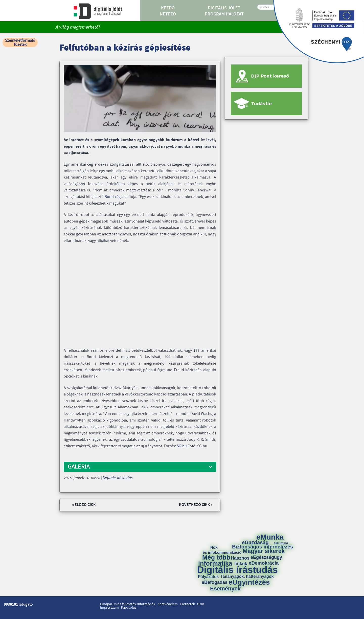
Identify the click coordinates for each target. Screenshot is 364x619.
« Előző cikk (84, 505)
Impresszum (109, 608)
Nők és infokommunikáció (222, 550)
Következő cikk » (196, 505)
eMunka (270, 537)
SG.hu (182, 446)
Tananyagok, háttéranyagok (247, 577)
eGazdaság (255, 542)
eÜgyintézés (249, 582)
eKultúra (281, 543)
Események (225, 589)
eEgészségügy (266, 557)
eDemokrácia (264, 563)
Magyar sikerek (264, 551)
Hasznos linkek (242, 561)
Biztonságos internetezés (263, 547)
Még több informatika (215, 560)
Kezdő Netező (168, 11)
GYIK (201, 604)
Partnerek (188, 604)
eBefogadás (215, 582)
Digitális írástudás (118, 478)
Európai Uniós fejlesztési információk (128, 604)
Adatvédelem (168, 604)
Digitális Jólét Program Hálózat (224, 11)
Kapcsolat (129, 608)
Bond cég (113, 197)
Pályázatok (208, 577)
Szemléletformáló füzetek (20, 42)
